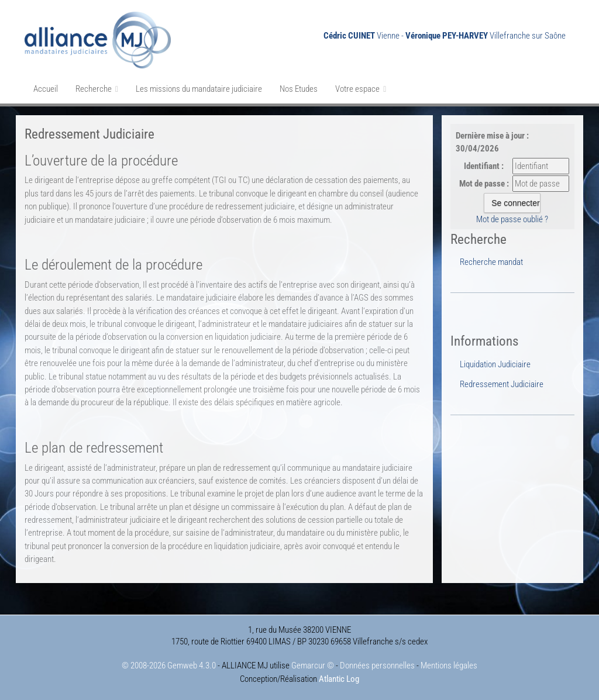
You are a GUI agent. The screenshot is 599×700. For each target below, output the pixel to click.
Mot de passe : (484, 184)
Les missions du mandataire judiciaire (199, 89)
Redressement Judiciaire (502, 384)
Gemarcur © (313, 665)
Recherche (97, 89)
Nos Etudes (299, 89)
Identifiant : (484, 166)
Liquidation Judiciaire (495, 364)
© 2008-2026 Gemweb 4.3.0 (169, 665)
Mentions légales (449, 665)
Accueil (46, 89)
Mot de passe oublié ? (512, 219)
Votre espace (361, 89)
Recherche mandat (491, 262)
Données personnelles (377, 665)
